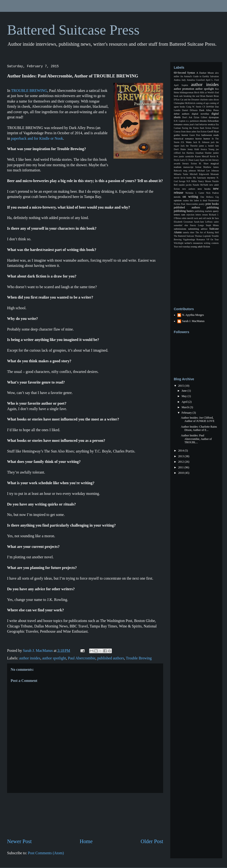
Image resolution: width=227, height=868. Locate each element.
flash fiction (205, 128)
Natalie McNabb (201, 185)
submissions (180, 229)
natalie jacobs (185, 185)
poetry (202, 204)
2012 (181, 462)
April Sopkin (181, 85)
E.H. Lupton (180, 121)
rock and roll (200, 218)
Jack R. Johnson (201, 142)
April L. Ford (212, 80)
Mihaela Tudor (181, 174)
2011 (181, 467)
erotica (212, 124)
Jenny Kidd (193, 149)
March (186, 407)
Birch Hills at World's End (206, 92)
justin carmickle (186, 156)
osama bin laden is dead (195, 200)
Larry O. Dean (187, 160)
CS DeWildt (208, 107)
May (185, 396)
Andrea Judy (180, 80)
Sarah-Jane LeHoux (203, 222)
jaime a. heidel (206, 146)
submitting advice (198, 229)
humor (207, 139)
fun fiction (202, 132)
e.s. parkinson (192, 121)
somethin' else (181, 225)
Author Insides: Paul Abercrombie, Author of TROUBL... (196, 439)
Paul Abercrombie (82, 658)
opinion (178, 200)
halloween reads (210, 135)
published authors (111, 658)
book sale (178, 96)
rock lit (210, 218)
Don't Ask (187, 117)
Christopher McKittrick (184, 103)
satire (216, 222)
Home (86, 841)
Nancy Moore (205, 181)
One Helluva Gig (210, 197)
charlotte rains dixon (209, 100)
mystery (211, 178)
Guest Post (195, 135)
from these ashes (189, 132)
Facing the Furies (190, 128)
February (187, 413)
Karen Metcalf (202, 156)
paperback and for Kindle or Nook (36, 138)
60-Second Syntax (184, 73)
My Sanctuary (200, 178)
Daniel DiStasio (190, 110)
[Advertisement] (85, 815)
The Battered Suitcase (184, 236)
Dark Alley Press (209, 110)
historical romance (184, 139)
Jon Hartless (188, 153)
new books (204, 189)
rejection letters (194, 215)
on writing (190, 197)
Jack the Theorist (189, 146)
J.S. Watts (186, 142)
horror (199, 139)
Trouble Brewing (139, 658)
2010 (181, 473)
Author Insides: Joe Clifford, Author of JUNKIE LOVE (198, 419)
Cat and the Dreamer (190, 100)
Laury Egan (199, 160)
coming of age (202, 103)
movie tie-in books (183, 178)
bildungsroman (187, 92)
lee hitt (208, 160)
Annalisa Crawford (196, 80)
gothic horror (181, 135)
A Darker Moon (205, 73)
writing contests (211, 243)
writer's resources (194, 243)
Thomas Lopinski (203, 236)
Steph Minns (212, 225)
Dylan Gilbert (200, 117)
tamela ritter (189, 232)
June (185, 391)
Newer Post (19, 841)
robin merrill (187, 218)
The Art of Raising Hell (207, 232)
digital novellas (201, 114)
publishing (213, 207)
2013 (181, 456)
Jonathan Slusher (203, 153)
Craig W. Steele (194, 107)
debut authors (182, 114)
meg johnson (190, 171)
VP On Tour (213, 239)
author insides (30, 658)
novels (177, 197)
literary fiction (190, 163)
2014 (181, 451)
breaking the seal (191, 96)
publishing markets (203, 211)
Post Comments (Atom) (46, 853)
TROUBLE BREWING (29, 91)
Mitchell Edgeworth (199, 174)
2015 (181, 386)
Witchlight (179, 243)
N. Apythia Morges (193, 315)
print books (212, 204)
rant (183, 215)
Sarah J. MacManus (193, 321)
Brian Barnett (207, 96)
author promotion (184, 89)
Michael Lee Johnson (208, 171)
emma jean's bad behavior (195, 124)
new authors (189, 189)
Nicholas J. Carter (195, 193)
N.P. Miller (192, 181)
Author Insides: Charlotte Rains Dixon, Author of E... (199, 428)
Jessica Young (207, 149)
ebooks (203, 121)
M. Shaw (204, 163)
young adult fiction (200, 246)
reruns (205, 215)
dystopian (214, 117)
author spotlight (54, 658)
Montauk (215, 174)
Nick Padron (212, 193)
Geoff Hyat (213, 131)
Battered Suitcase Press (73, 30)
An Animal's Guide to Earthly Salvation (199, 76)
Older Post (152, 841)
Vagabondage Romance (194, 239)
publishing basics (184, 211)
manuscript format (192, 167)
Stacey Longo (197, 225)
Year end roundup (182, 247)
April (185, 402)
